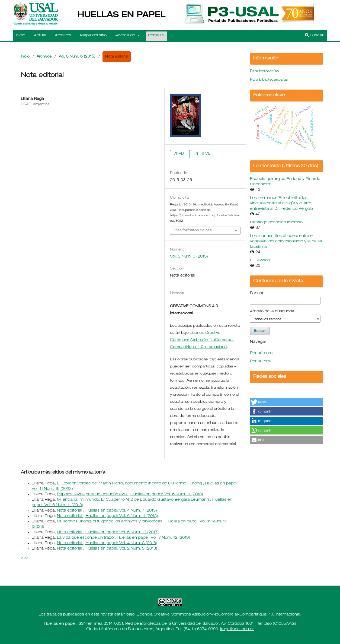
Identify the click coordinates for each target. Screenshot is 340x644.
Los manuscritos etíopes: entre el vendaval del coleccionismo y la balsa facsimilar (286, 242)
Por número (261, 353)
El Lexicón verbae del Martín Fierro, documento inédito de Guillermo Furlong (130, 484)
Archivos (63, 36)
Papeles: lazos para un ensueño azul (93, 494)
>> (26, 558)
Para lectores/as (264, 72)
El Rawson (260, 261)
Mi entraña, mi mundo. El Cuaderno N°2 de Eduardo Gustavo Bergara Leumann (134, 500)
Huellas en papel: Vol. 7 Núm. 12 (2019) (153, 538)
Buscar (314, 35)
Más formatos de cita (193, 231)
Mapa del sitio (93, 36)
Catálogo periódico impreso (276, 223)
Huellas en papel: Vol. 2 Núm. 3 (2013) (121, 549)
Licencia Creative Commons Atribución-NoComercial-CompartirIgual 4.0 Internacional (218, 615)
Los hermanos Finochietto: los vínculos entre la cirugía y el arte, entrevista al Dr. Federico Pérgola (282, 204)
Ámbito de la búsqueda (272, 312)
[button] (287, 402)
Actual (40, 36)
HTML (205, 154)
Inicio (20, 36)
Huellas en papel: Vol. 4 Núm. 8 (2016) (121, 543)
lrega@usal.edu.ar (237, 629)
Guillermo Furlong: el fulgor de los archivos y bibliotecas (110, 522)
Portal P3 (157, 36)
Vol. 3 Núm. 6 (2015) (77, 57)
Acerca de (126, 36)
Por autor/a (261, 361)
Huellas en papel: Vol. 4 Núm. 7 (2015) (121, 511)
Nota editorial (70, 511)
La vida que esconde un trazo (86, 538)
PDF (182, 154)
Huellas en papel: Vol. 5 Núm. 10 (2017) (122, 532)
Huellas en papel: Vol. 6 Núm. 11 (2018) (167, 494)
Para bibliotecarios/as (269, 80)
